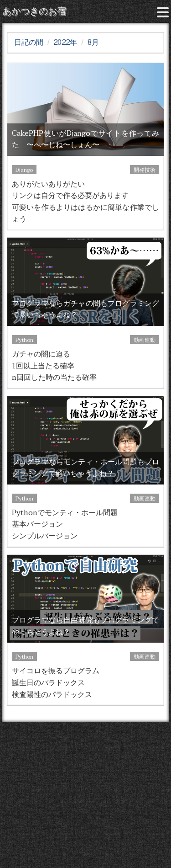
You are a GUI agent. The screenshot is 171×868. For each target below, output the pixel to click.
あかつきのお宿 (34, 11)
